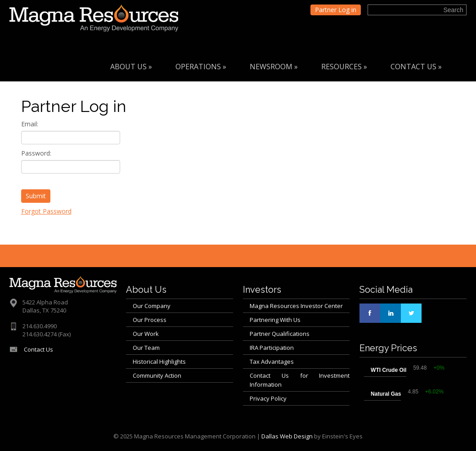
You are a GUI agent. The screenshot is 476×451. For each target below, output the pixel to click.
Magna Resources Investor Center (296, 306)
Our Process (150, 320)
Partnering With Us (275, 320)
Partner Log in (336, 10)
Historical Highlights (159, 362)
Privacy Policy (268, 398)
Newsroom (274, 67)
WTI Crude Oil (388, 370)
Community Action (157, 375)
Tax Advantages (272, 362)
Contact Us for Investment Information (300, 380)
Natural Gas (386, 394)
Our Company (152, 306)
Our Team (146, 348)
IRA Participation (272, 348)
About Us (131, 67)
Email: (30, 124)
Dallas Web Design (287, 436)
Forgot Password (46, 211)
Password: (36, 153)
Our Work (146, 334)
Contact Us (416, 67)
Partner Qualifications (280, 334)
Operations (201, 67)
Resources (344, 67)
